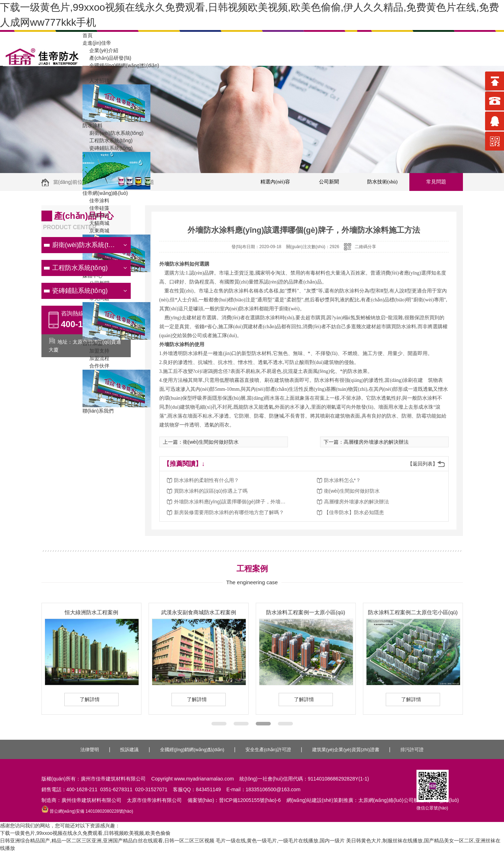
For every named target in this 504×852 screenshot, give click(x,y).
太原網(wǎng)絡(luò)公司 (386, 800)
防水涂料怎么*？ (342, 480)
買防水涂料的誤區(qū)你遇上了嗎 (211, 491)
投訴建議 (129, 750)
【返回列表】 (423, 464)
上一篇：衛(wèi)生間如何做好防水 (201, 442)
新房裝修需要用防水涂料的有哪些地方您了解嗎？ (229, 512)
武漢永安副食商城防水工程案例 (199, 612)
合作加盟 (93, 343)
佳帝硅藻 (96, 208)
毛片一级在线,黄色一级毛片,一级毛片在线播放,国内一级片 (280, 841)
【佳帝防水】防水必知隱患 (354, 512)
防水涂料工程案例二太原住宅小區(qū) (413, 612)
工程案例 (96, 73)
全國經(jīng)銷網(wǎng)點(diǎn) (121, 65)
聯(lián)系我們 (98, 411)
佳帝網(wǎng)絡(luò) (105, 193)
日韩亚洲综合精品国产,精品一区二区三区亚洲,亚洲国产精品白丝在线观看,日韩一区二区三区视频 (107, 841)
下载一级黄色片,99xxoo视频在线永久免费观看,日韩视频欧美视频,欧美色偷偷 (85, 833)
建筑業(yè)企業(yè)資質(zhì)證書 (346, 750)
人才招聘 (96, 80)
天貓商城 (96, 223)
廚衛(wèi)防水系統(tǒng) (113, 133)
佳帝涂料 (96, 201)
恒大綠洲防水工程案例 (91, 612)
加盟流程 (96, 358)
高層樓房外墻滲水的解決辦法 (356, 502)
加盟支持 (96, 351)
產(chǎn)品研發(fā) (107, 58)
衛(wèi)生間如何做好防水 (352, 491)
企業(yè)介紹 (100, 50)
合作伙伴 (96, 366)
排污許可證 (412, 750)
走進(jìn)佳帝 (97, 43)
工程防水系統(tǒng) (108, 141)
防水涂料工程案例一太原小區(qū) (306, 612)
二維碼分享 (365, 247)
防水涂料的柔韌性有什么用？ (206, 480)
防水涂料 (93, 125)
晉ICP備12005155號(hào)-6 (250, 800)
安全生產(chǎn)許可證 (268, 750)
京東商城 (96, 231)
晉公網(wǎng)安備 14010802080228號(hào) (87, 811)
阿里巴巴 (96, 216)
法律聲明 (90, 750)
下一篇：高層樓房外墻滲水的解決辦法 (366, 442)
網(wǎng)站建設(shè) (310, 800)
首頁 (88, 35)
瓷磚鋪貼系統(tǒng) (108, 148)
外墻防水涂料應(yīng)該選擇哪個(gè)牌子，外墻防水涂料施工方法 (231, 502)
